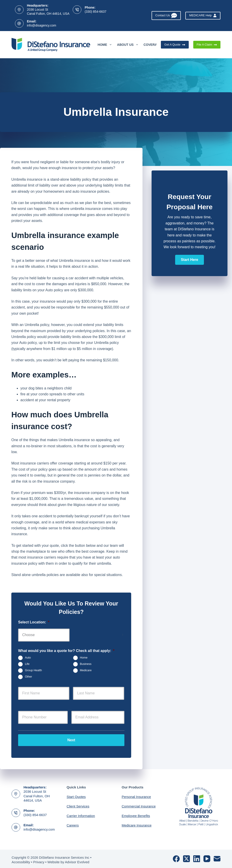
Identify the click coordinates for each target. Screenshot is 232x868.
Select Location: (34, 622)
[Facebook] (176, 857)
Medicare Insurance (137, 823)
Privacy (39, 860)
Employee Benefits (136, 814)
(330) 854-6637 (96, 12)
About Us (128, 45)
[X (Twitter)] (186, 857)
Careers (73, 823)
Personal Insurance (136, 795)
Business (86, 664)
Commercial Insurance (139, 804)
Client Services (78, 804)
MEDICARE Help (203, 15)
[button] (189, 260)
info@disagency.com (42, 25)
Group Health (33, 671)
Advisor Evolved (77, 860)
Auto (28, 658)
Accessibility (21, 860)
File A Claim (207, 45)
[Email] (217, 857)
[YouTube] (207, 857)
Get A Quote (175, 45)
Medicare (86, 671)
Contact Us (166, 16)
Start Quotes (76, 795)
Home (105, 45)
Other (29, 677)
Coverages (157, 45)
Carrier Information (81, 814)
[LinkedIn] (197, 857)
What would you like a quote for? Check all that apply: (66, 651)
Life (27, 664)
